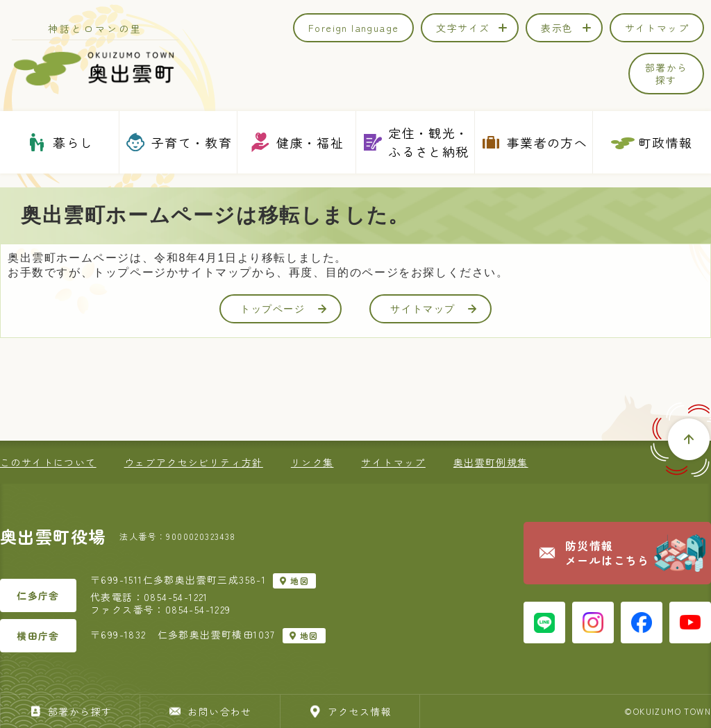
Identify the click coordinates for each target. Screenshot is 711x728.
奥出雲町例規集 (491, 462)
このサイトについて (48, 462)
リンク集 (312, 462)
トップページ (283, 309)
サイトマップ (433, 309)
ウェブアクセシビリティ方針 (194, 462)
